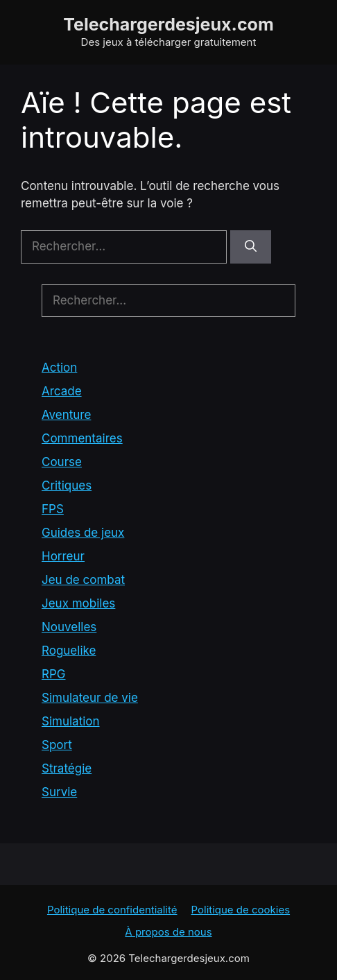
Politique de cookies (241, 910)
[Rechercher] (251, 247)
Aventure (66, 415)
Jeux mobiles (78, 603)
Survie (59, 792)
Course (62, 462)
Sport (57, 745)
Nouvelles (69, 627)
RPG (53, 674)
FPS (53, 509)
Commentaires (82, 438)
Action (59, 368)
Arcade (62, 391)
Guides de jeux (83, 533)
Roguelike (69, 651)
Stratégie (67, 768)
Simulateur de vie (90, 698)
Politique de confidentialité (112, 910)
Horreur (63, 556)
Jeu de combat (83, 580)
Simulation (71, 721)
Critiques (67, 485)
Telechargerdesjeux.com (168, 24)
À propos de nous (168, 932)
